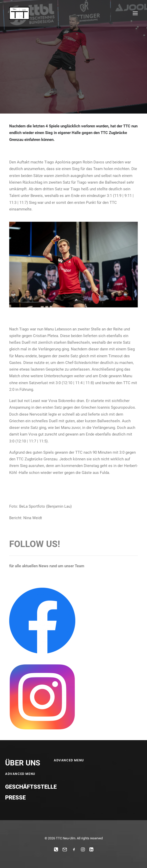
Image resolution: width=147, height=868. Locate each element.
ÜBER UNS (23, 763)
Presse (15, 798)
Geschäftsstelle (31, 787)
